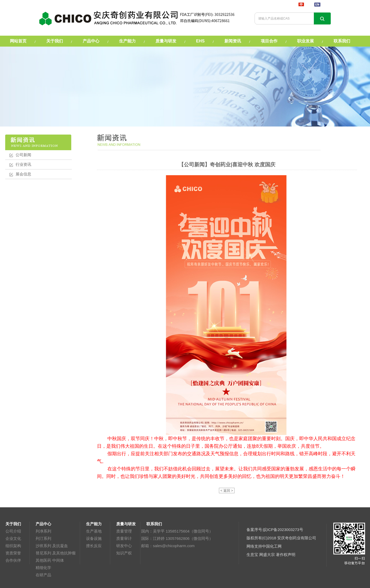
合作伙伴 (13, 560)
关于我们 (55, 41)
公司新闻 (23, 155)
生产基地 (94, 531)
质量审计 (124, 538)
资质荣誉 (13, 553)
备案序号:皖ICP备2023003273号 (275, 530)
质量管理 (124, 531)
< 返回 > (227, 491)
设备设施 (94, 538)
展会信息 (23, 174)
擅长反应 (94, 546)
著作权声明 (286, 555)
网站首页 (18, 41)
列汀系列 (43, 538)
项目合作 (269, 41)
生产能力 (127, 41)
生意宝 (252, 555)
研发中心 (124, 546)
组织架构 (13, 546)
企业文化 (13, 538)
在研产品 (43, 575)
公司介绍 (13, 531)
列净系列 (43, 531)
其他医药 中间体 (50, 560)
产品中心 (91, 41)
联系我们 (342, 41)
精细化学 (43, 568)
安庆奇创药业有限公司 (297, 538)
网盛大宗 (267, 555)
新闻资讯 (233, 41)
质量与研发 (166, 41)
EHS (200, 41)
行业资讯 (23, 164)
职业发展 (306, 41)
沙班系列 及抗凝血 (52, 546)
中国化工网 (272, 546)
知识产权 (124, 553)
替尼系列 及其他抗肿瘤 (56, 553)
